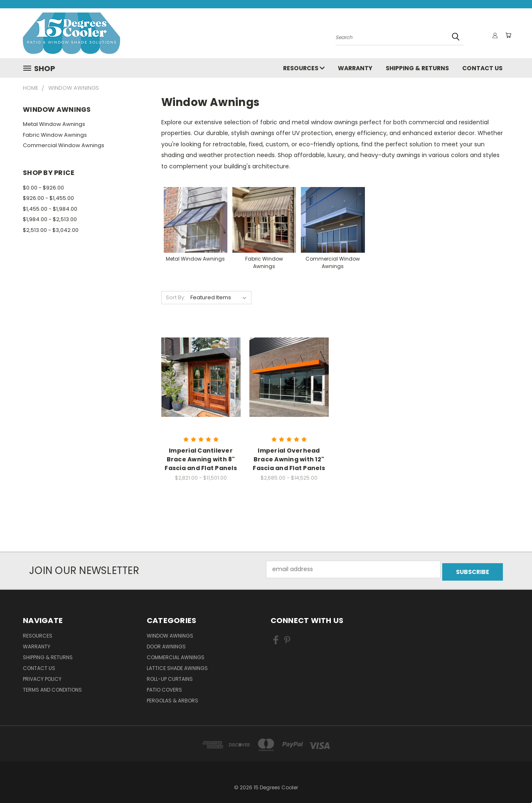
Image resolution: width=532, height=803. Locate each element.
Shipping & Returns (417, 68)
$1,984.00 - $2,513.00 (50, 219)
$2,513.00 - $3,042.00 (51, 230)
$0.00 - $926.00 (43, 188)
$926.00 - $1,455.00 (48, 198)
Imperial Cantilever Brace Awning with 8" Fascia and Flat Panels (201, 459)
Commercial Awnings (176, 655)
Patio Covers (164, 687)
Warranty (355, 68)
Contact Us (482, 68)
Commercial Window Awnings (64, 145)
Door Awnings (166, 644)
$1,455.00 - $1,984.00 (50, 209)
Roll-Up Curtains (170, 676)
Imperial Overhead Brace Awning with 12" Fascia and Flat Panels (289, 459)
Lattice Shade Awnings (177, 666)
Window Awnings (170, 633)
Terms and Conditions (52, 687)
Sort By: (176, 297)
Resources (304, 68)
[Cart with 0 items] (507, 35)
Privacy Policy (42, 676)
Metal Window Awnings (54, 124)
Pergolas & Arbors (172, 698)
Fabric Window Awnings (55, 135)
